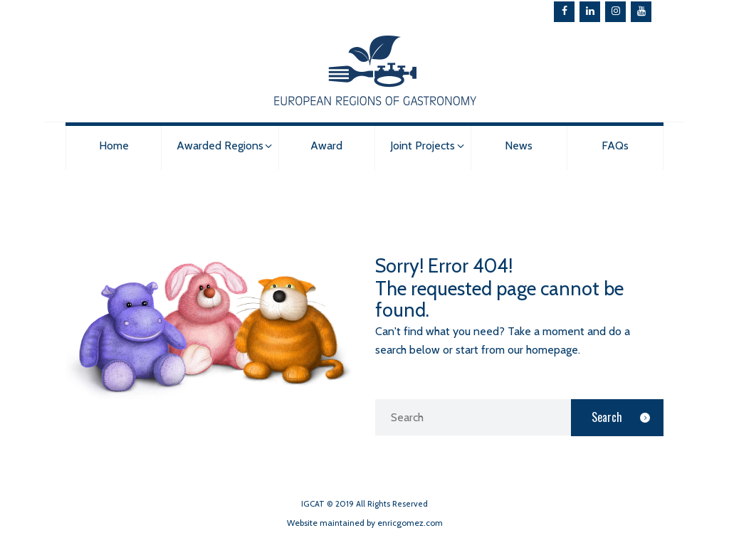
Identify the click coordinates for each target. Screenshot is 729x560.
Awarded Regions (220, 146)
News (519, 146)
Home (114, 146)
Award (326, 146)
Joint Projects (423, 146)
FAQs (615, 146)
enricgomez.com (410, 523)
